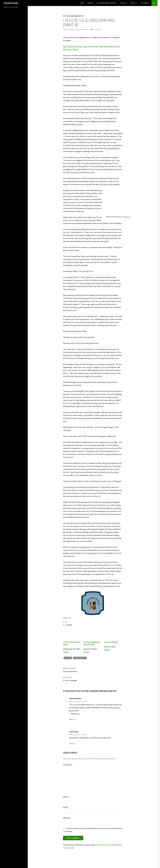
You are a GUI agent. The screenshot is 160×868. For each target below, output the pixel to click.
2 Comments (97, 30)
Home (82, 3)
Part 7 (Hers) (73, 49)
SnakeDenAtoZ (77, 16)
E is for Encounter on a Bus (72, 637)
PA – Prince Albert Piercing (107, 3)
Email (66, 807)
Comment (68, 765)
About (133, 3)
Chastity (90, 3)
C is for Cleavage (93, 679)
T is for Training (113, 636)
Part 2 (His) (78, 46)
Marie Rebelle (75, 699)
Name (66, 797)
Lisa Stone (74, 732)
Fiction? (123, 3)
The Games (144, 3)
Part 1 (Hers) (68, 46)
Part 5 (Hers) (109, 46)
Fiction (66, 16)
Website (67, 818)
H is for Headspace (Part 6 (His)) (93, 637)
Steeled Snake (11, 3)
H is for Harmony (93, 670)
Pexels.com (127, 217)
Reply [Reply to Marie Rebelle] (74, 720)
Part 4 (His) (99, 46)
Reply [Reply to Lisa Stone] (74, 744)
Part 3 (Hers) (89, 46)
